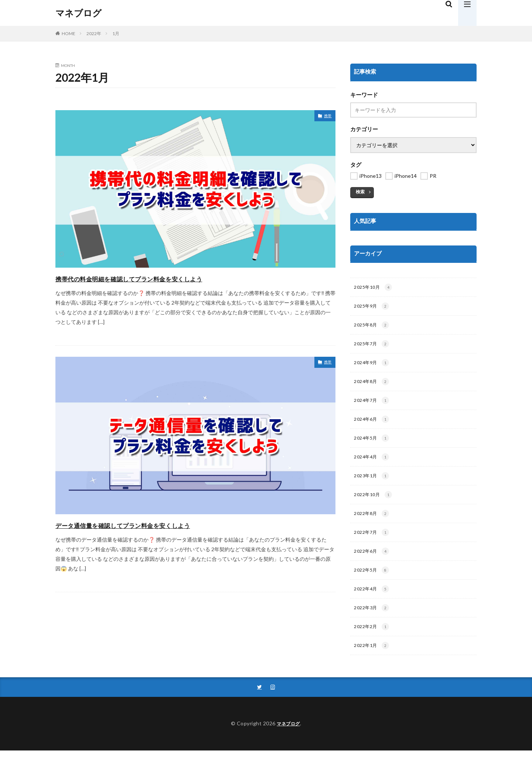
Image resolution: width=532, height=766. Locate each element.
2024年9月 (373, 366)
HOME (69, 33)
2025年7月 (373, 347)
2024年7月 (373, 406)
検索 (360, 192)
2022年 (94, 33)
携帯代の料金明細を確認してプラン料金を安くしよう (164, 278)
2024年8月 (373, 386)
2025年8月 (373, 327)
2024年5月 (373, 445)
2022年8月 (373, 523)
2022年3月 (373, 621)
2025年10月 (374, 288)
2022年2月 (373, 641)
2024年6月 (373, 425)
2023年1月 (373, 484)
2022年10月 (374, 504)
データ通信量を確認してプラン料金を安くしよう (155, 524)
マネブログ (79, 13)
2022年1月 (373, 660)
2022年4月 (373, 601)
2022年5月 (373, 582)
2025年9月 (373, 308)
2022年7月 (373, 543)
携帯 (327, 117)
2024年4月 (373, 464)
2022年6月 (373, 562)
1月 (116, 33)
